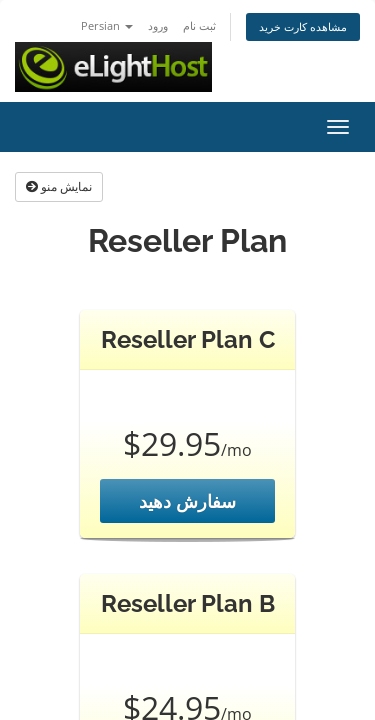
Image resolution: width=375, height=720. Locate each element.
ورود (158, 25)
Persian (107, 25)
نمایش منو (59, 186)
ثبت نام (199, 25)
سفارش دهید (187, 501)
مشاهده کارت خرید (303, 26)
